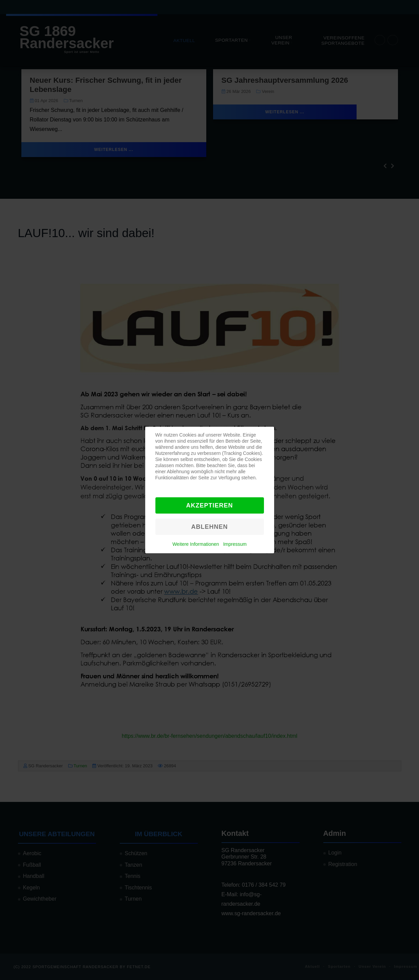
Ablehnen (209, 527)
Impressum (235, 544)
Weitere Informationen (196, 544)
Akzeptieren (209, 505)
